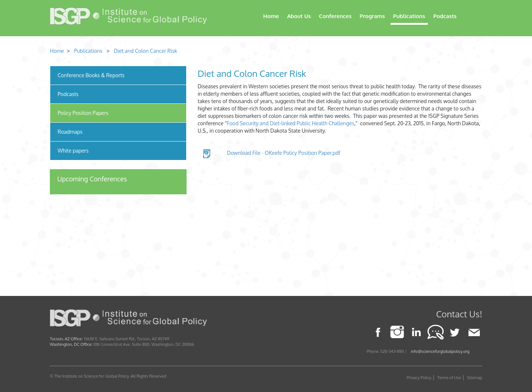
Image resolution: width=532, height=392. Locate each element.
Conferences (335, 16)
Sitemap (475, 378)
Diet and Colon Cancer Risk (145, 51)
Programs (372, 16)
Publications (409, 16)
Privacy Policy (419, 378)
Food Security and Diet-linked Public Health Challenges (291, 123)
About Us (299, 16)
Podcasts (445, 16)
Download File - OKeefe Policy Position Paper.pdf (284, 153)
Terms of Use (449, 378)
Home (271, 16)
